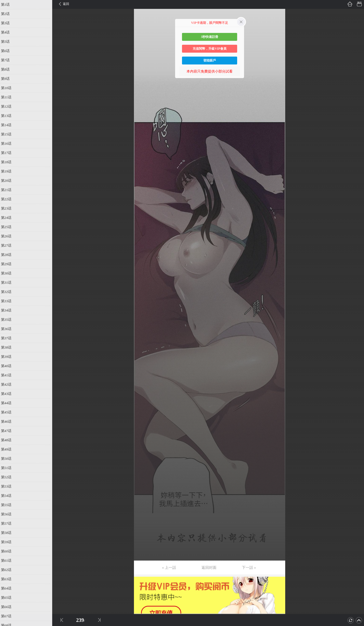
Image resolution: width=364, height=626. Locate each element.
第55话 (9, 505)
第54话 (9, 496)
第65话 (9, 598)
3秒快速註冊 (210, 37)
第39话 (9, 357)
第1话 (8, 5)
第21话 (9, 190)
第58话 (9, 533)
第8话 (8, 69)
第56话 (9, 514)
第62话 (9, 570)
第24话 (9, 218)
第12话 (9, 106)
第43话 (9, 394)
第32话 (9, 292)
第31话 (9, 283)
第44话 (9, 403)
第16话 (9, 144)
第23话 (9, 208)
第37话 (9, 338)
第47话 (9, 431)
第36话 (9, 329)
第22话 (9, 199)
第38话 (9, 347)
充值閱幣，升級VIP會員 (210, 49)
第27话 (9, 245)
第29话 (9, 264)
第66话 (9, 607)
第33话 (9, 301)
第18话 (9, 162)
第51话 (9, 468)
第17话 (9, 153)
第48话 (9, 440)
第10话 (9, 88)
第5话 (8, 42)
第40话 (9, 366)
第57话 (9, 523)
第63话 (9, 579)
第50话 (9, 459)
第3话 (8, 23)
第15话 (9, 134)
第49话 (9, 449)
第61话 (9, 561)
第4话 (8, 32)
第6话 (8, 51)
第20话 (9, 181)
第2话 (8, 14)
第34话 (9, 310)
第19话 (9, 171)
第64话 (9, 588)
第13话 (9, 116)
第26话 (9, 236)
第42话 (9, 384)
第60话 (9, 551)
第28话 (9, 255)
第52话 (9, 477)
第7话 (8, 60)
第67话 (9, 616)
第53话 (9, 486)
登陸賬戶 (210, 60)
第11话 (9, 97)
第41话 (9, 375)
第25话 (9, 227)
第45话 (9, 412)
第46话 (9, 422)
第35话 (9, 320)
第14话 (9, 125)
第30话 (9, 273)
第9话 (8, 79)
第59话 (9, 542)
